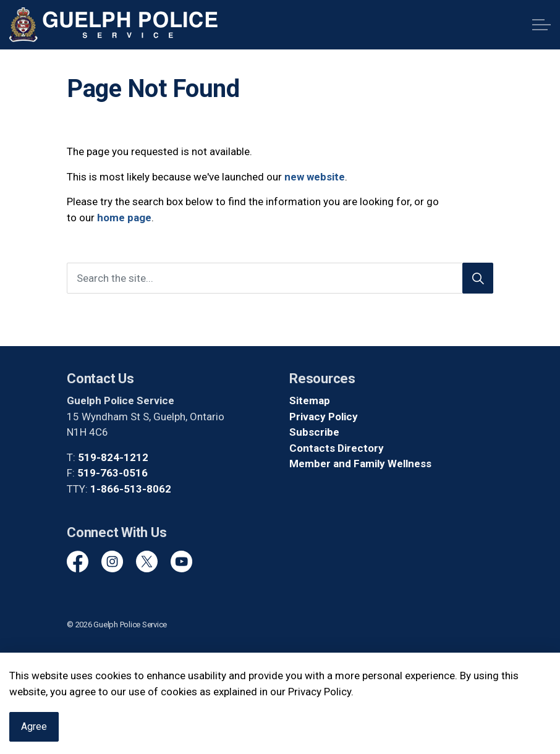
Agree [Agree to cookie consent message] (34, 737)
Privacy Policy (324, 417)
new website (315, 177)
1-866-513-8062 (131, 489)
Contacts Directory (337, 448)
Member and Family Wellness (360, 464)
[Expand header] (541, 25)
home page (124, 218)
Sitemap (310, 400)
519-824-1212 (113, 457)
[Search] (478, 278)
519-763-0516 (112, 473)
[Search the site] (280, 278)
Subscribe (314, 432)
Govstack (122, 661)
